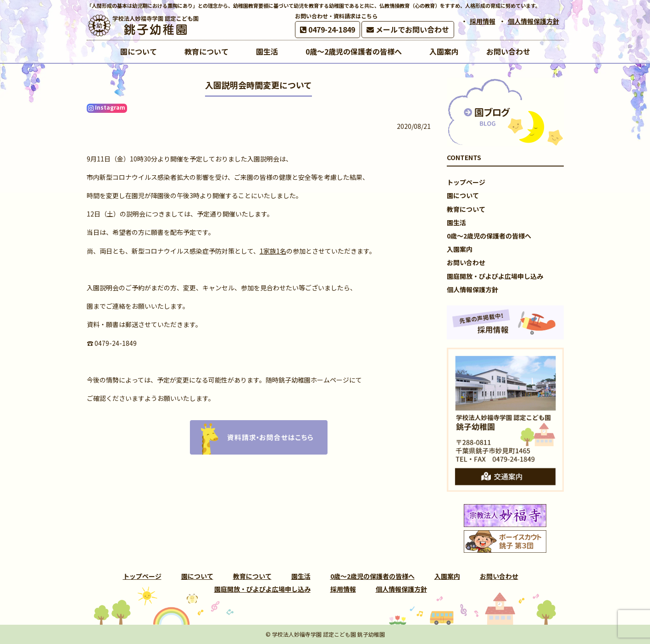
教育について (466, 209)
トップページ (466, 182)
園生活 (456, 222)
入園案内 (460, 249)
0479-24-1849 (328, 29)
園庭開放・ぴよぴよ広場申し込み (495, 276)
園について (463, 195)
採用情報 (483, 21)
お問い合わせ (466, 262)
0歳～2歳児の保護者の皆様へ (489, 236)
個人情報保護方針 (533, 21)
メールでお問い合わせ (408, 29)
